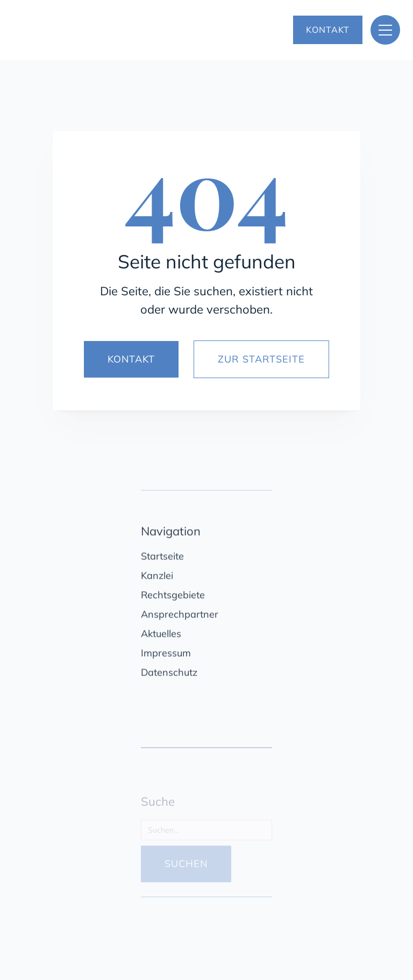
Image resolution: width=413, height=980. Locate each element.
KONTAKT (328, 30)
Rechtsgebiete (173, 597)
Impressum (166, 655)
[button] (385, 30)
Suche (158, 807)
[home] (119, 30)
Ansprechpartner (180, 617)
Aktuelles (161, 636)
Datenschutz (169, 675)
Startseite (162, 559)
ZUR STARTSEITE (261, 359)
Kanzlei (157, 578)
